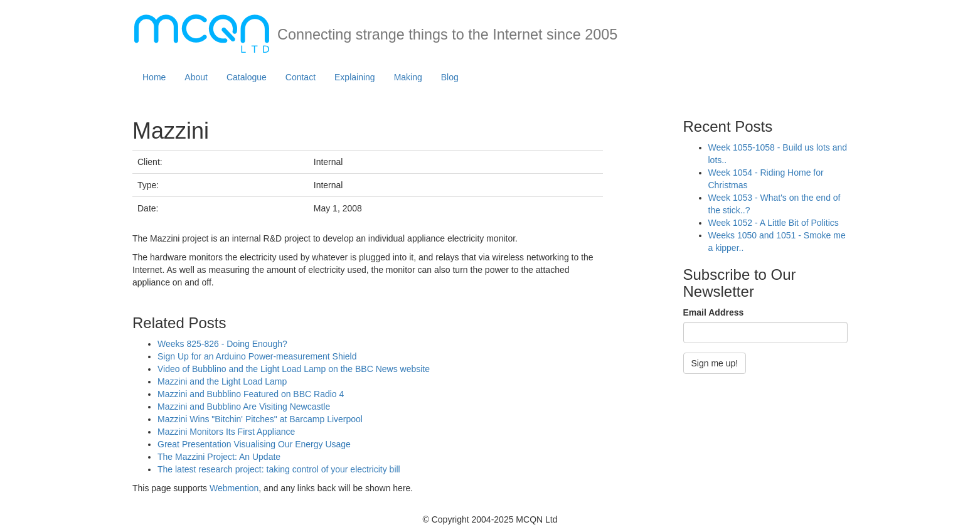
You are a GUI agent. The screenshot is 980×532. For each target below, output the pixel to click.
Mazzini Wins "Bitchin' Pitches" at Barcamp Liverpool (260, 419)
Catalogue (247, 77)
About (196, 77)
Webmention (234, 488)
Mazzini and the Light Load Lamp (222, 381)
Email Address (714, 312)
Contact (301, 77)
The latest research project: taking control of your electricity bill (279, 469)
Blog (450, 77)
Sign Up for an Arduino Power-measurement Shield (257, 356)
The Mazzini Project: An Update (219, 457)
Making (408, 77)
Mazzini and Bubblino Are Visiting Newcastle (244, 407)
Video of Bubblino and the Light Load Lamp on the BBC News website (294, 369)
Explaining (355, 77)
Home (154, 77)
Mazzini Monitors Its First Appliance (226, 432)
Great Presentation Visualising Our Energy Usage (254, 444)
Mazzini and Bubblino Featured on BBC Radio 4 (251, 394)
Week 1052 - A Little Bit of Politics (774, 223)
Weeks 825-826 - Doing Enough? (222, 344)
